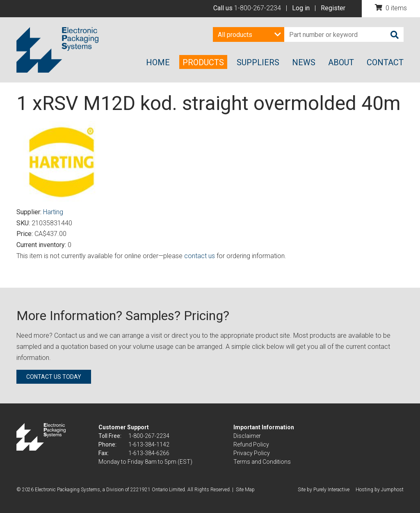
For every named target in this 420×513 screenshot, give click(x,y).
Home (158, 62)
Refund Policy (251, 444)
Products (203, 62)
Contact (385, 62)
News (304, 62)
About (341, 62)
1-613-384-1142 (149, 444)
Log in (301, 8)
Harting (53, 212)
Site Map (245, 490)
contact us (200, 256)
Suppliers (258, 62)
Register (333, 8)
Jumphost (392, 490)
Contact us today (54, 377)
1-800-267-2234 (258, 8)
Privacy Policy (252, 453)
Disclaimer (247, 436)
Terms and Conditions (262, 462)
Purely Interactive (331, 490)
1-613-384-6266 (149, 453)
